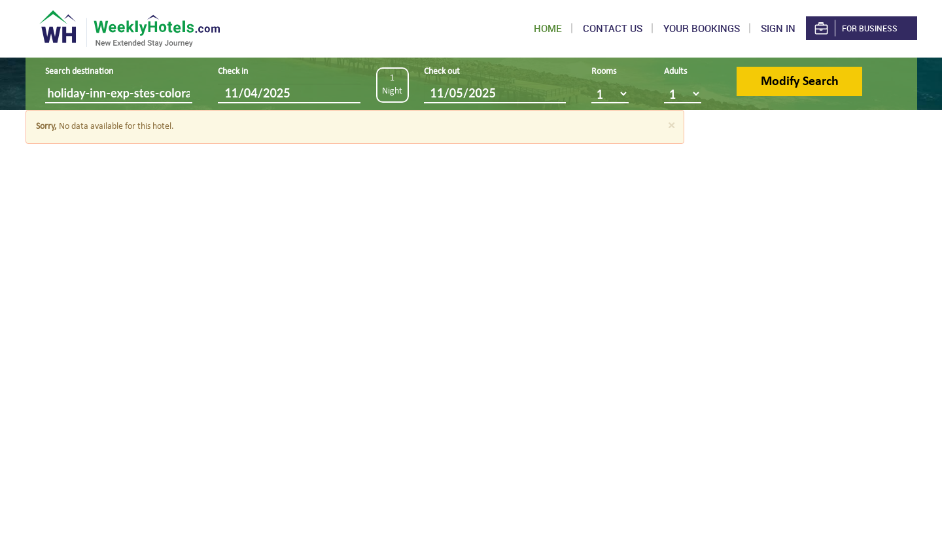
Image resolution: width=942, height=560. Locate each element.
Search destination (79, 72)
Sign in (778, 28)
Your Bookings (702, 28)
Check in (233, 72)
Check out (442, 72)
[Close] (671, 126)
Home (548, 28)
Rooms (604, 72)
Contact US (613, 28)
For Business (855, 28)
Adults (675, 72)
